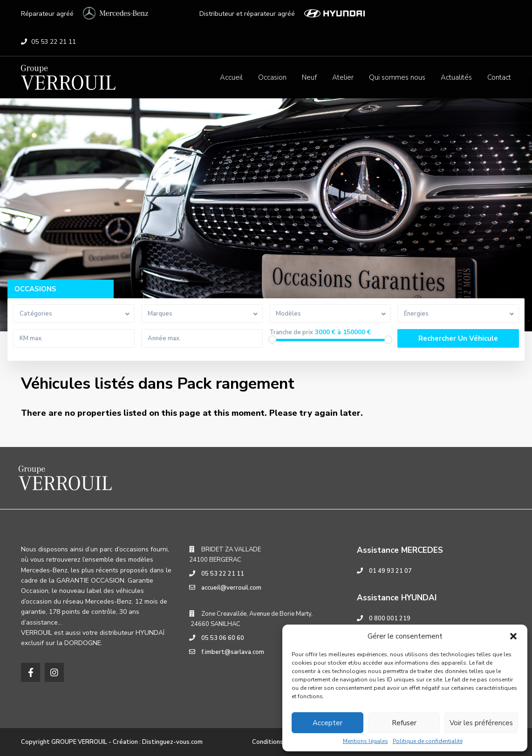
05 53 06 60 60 (223, 638)
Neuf (309, 77)
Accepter (327, 723)
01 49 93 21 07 (390, 571)
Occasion (272, 77)
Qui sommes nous (397, 77)
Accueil (231, 77)
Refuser (404, 723)
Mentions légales (365, 741)
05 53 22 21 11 (54, 42)
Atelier (343, 77)
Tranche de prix (291, 333)
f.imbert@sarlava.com (233, 652)
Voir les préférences (481, 723)
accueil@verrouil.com (231, 588)
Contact (499, 77)
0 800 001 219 (390, 619)
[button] (513, 636)
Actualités (456, 77)
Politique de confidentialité (428, 741)
